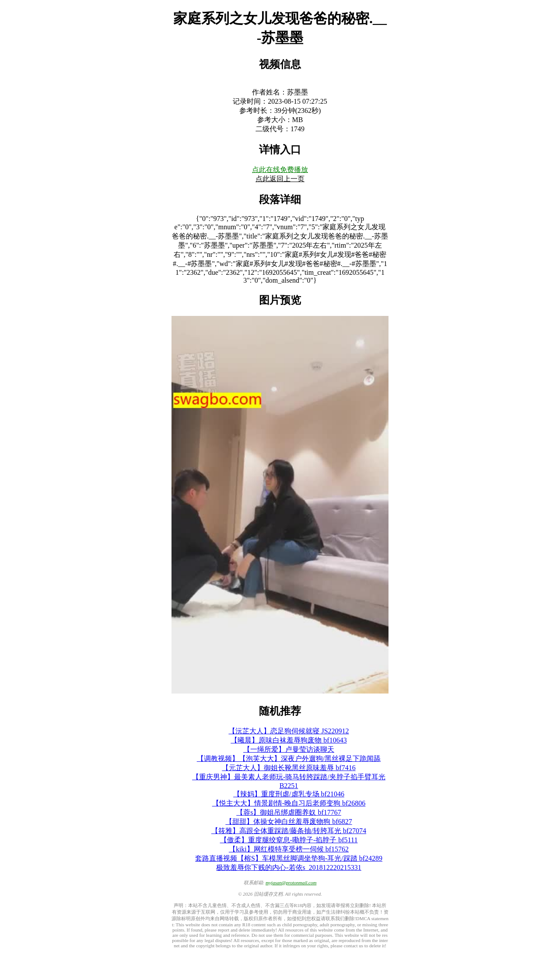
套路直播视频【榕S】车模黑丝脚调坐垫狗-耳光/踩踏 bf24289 (289, 858)
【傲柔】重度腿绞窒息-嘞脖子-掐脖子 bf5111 (289, 840)
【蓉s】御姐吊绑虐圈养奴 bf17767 (289, 812)
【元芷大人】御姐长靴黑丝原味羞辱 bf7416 (289, 768)
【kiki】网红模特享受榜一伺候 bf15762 (289, 849)
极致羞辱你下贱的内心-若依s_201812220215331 (289, 867)
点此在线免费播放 (280, 170)
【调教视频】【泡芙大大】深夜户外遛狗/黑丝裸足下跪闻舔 (289, 759)
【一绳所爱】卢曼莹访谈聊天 (289, 749)
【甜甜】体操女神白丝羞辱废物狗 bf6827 (289, 822)
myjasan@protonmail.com (291, 883)
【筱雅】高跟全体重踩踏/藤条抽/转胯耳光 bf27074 (289, 831)
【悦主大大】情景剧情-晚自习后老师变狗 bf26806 (289, 803)
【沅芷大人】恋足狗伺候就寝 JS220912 (289, 731)
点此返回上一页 (280, 179)
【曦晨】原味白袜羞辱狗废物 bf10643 (289, 740)
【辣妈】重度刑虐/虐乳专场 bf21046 (289, 794)
